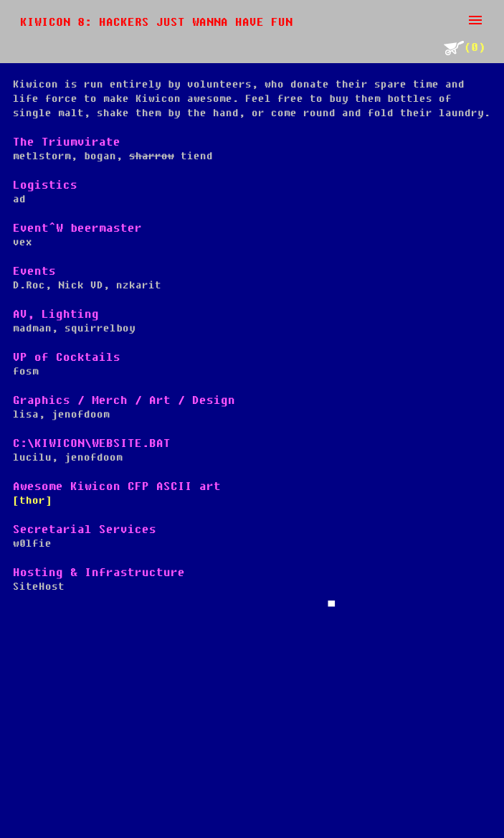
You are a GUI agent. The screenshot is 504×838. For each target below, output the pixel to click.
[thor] (32, 501)
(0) (465, 47)
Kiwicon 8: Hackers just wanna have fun (156, 22)
